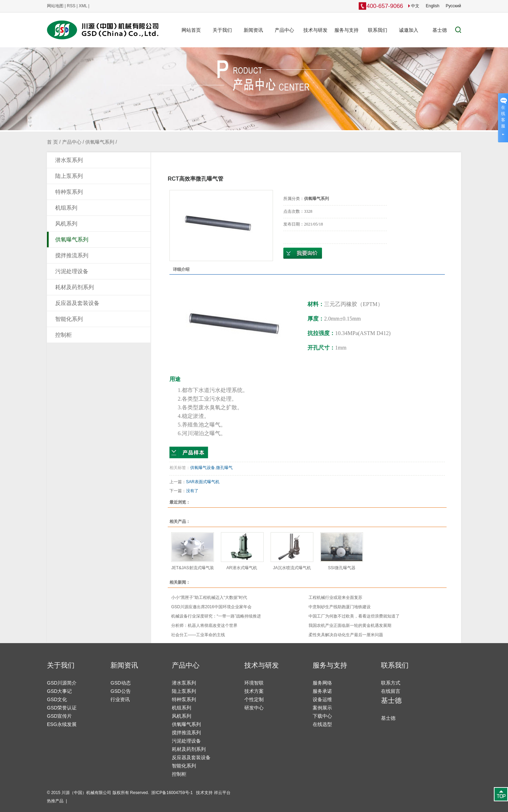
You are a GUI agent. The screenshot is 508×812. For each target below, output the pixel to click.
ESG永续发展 (62, 724)
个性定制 (254, 699)
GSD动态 (120, 683)
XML (83, 6)
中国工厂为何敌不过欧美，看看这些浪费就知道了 (354, 616)
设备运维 (322, 699)
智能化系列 (69, 319)
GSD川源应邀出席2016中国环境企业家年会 (211, 607)
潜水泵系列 (69, 160)
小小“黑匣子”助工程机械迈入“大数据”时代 (209, 598)
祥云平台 (222, 793)
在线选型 (322, 724)
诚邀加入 (409, 30)
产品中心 (284, 30)
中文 (414, 6)
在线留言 (391, 691)
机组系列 (66, 208)
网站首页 (191, 30)
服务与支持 (346, 30)
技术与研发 (315, 30)
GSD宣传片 (59, 716)
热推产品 (55, 801)
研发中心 (254, 708)
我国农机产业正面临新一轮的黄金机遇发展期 (350, 625)
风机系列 (66, 224)
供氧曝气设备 (203, 468)
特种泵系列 (69, 192)
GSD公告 (120, 691)
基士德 (440, 30)
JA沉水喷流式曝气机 (292, 568)
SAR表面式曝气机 (203, 482)
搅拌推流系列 (72, 255)
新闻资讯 (253, 30)
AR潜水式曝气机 (242, 568)
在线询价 (303, 253)
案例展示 (322, 708)
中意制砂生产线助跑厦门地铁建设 (340, 607)
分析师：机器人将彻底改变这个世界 (204, 625)
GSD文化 (57, 699)
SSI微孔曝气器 (341, 568)
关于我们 (222, 30)
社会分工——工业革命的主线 (198, 635)
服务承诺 (322, 691)
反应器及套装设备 (77, 303)
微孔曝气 (224, 468)
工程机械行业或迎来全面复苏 (335, 598)
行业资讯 (120, 699)
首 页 (52, 142)
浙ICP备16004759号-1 (172, 793)
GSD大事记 (59, 691)
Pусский (453, 6)
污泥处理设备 (72, 271)
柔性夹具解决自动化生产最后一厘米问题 (346, 635)
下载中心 (322, 716)
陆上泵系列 (69, 176)
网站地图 (55, 6)
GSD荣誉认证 (62, 708)
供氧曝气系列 (100, 142)
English (433, 6)
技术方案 (254, 691)
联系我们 (378, 30)
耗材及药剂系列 (75, 287)
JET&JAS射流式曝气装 (192, 568)
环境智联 (254, 683)
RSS (71, 6)
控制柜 (63, 335)
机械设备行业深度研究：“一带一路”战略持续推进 (216, 616)
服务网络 (322, 683)
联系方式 (391, 683)
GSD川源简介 (62, 683)
